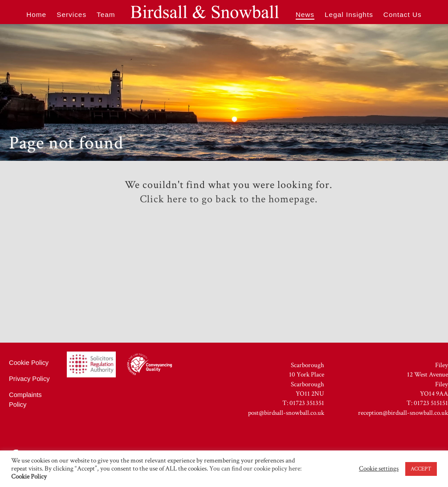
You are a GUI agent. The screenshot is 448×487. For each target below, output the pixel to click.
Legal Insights (349, 14)
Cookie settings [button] (379, 469)
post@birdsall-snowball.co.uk (286, 413)
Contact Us (403, 14)
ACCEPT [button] (421, 469)
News (305, 14)
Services (71, 14)
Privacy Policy (29, 379)
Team (106, 14)
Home (36, 14)
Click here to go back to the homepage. (229, 199)
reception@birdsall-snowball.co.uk (403, 413)
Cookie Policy (29, 363)
